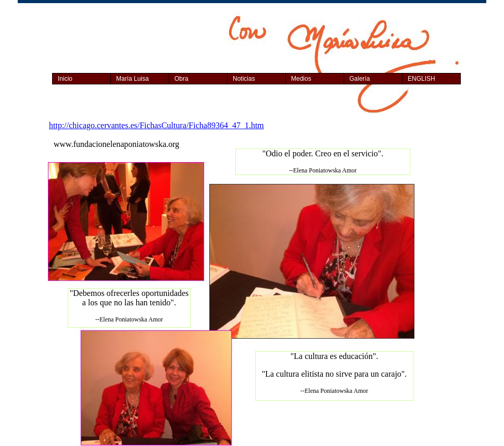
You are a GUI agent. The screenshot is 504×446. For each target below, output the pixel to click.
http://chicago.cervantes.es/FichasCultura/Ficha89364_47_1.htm (156, 125)
